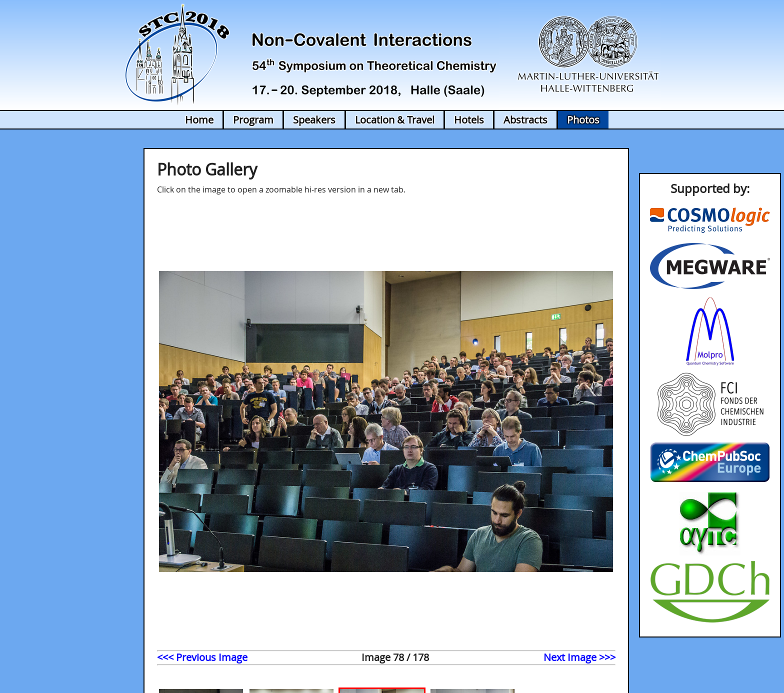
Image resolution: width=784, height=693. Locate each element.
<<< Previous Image (202, 657)
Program (253, 120)
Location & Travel (395, 120)
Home (199, 120)
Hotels (469, 120)
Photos (583, 120)
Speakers (314, 120)
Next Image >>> (579, 657)
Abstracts (525, 120)
